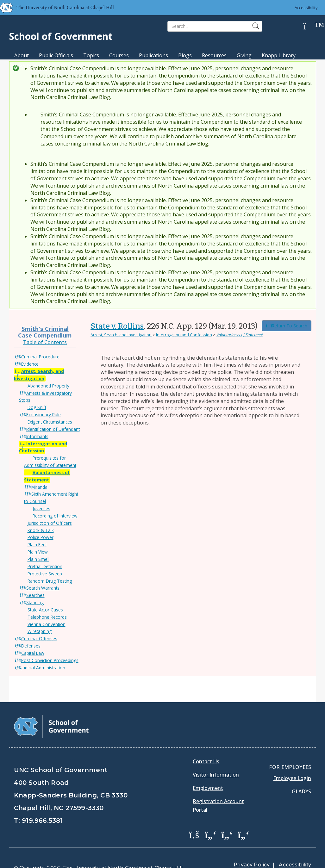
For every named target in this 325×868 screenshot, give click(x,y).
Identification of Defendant (53, 429)
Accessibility (306, 8)
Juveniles (41, 508)
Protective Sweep (45, 574)
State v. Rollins (117, 326)
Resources (214, 55)
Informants (37, 436)
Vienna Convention (47, 624)
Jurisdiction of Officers (50, 523)
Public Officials (56, 55)
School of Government (61, 36)
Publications (153, 55)
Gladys (301, 776)
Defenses (31, 646)
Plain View (38, 552)
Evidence (30, 364)
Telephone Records (47, 617)
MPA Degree (29, 66)
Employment (208, 772)
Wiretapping (40, 631)
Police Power (41, 537)
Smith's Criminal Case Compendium (45, 332)
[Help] (309, 26)
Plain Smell (38, 559)
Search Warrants (43, 588)
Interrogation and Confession (184, 335)
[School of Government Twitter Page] (210, 818)
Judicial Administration (43, 668)
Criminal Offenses (39, 639)
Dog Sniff (37, 407)
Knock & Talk (41, 530)
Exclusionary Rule (44, 415)
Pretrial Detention (45, 566)
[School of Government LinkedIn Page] (227, 818)
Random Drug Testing (50, 581)
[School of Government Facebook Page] (194, 818)
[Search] (209, 26)
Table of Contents (45, 342)
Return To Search (287, 326)
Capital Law (33, 653)
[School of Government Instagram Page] (243, 818)
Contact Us (206, 746)
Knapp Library (279, 55)
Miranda (39, 487)
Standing (35, 602)
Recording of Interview (55, 516)
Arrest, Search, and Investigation (121, 335)
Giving (244, 55)
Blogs (185, 55)
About (22, 55)
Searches (35, 595)
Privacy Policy (252, 849)
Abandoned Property (48, 386)
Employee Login (292, 762)
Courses (119, 55)
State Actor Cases (45, 610)
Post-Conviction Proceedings (50, 660)
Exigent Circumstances (50, 422)
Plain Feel (37, 545)
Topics (91, 55)
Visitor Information (216, 759)
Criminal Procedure (40, 357)
